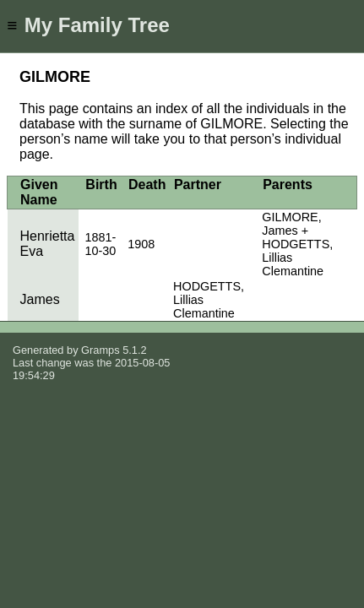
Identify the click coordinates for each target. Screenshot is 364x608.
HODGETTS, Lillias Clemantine (209, 300)
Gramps (101, 350)
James (40, 299)
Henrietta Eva (48, 244)
